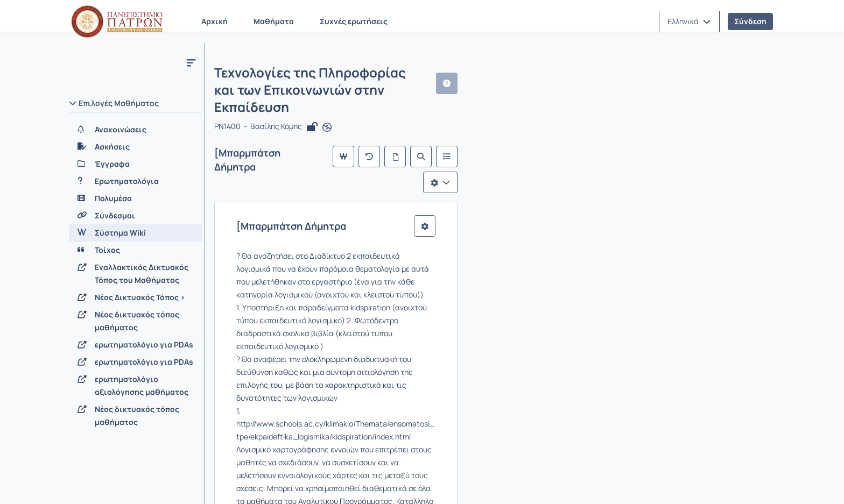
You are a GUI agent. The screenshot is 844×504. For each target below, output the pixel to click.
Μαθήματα (274, 21)
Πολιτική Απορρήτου (350, 482)
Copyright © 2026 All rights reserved (712, 482)
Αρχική (214, 21)
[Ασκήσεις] (136, 147)
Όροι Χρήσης (269, 482)
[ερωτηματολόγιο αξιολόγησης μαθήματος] (136, 386)
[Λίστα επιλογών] (747, 127)
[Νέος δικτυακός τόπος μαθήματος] (136, 321)
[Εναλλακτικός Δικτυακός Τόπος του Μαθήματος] (136, 274)
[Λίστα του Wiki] (715, 127)
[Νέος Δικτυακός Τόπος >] (136, 297)
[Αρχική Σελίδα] (117, 22)
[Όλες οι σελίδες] (663, 127)
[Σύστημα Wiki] (136, 233)
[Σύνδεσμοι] (136, 216)
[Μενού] (191, 62)
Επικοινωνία (146, 482)
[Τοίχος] (136, 250)
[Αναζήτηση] (689, 127)
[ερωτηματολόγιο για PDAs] (136, 345)
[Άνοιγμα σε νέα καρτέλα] (331, 98)
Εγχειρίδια (207, 482)
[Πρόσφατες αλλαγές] (637, 127)
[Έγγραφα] (136, 164)
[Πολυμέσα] (136, 198)
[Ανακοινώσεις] (136, 130)
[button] (689, 22)
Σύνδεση (750, 21)
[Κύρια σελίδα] (611, 127)
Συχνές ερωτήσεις (354, 21)
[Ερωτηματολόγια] (136, 181)
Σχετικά (90, 482)
